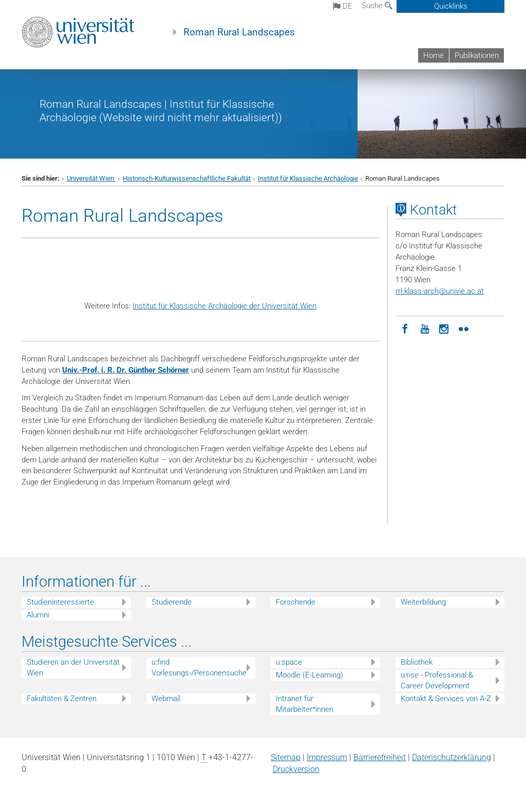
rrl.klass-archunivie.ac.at (440, 291)
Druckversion (296, 769)
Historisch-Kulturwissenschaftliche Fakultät (187, 178)
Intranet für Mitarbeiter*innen (305, 704)
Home (434, 55)
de (343, 6)
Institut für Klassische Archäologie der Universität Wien (224, 306)
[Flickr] (464, 328)
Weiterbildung (423, 602)
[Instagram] (444, 328)
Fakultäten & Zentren (62, 699)
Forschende (296, 602)
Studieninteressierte (60, 602)
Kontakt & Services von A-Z (446, 699)
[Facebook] (405, 328)
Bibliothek (417, 662)
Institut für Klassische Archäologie (308, 178)
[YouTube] (425, 328)
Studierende (172, 602)
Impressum (327, 757)
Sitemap (286, 757)
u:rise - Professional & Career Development (437, 680)
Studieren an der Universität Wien (73, 668)
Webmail (166, 699)
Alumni (38, 615)
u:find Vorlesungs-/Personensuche (199, 668)
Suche (377, 6)
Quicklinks (451, 6)
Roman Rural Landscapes (239, 32)
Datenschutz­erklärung (452, 757)
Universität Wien (91, 178)
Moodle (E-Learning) (309, 675)
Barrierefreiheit (380, 757)
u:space (289, 662)
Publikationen (477, 55)
